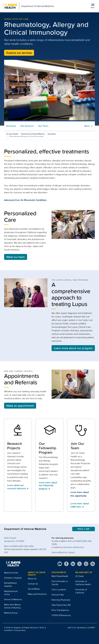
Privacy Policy (20, 630)
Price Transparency (60, 610)
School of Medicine (13, 599)
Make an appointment (20, 406)
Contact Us (33, 584)
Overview (11, 126)
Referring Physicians (61, 600)
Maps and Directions (37, 594)
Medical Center (11, 573)
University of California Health (83, 583)
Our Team (43, 126)
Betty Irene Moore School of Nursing (12, 606)
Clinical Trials (58, 595)
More (87, 126)
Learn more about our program (73, 348)
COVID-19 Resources (61, 615)
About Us (32, 579)
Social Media (34, 589)
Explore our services (19, 53)
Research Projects (15, 446)
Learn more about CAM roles (80, 505)
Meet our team (16, 257)
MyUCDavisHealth (60, 576)
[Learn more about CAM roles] (81, 431)
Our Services (27, 126)
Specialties (52, 134)
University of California (81, 591)
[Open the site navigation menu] (93, 6)
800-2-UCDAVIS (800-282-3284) (19, 546)
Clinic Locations (59, 590)
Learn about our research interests (18, 487)
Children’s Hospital (13, 578)
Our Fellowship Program (48, 448)
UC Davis (79, 576)
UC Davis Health (12, 134)
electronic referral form (73, 547)
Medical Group (11, 613)
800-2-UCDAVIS (75, 541)
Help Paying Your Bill (61, 605)
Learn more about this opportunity (80, 494)
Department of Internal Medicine (33, 134)
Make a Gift (84, 529)
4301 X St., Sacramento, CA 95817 (81, 628)
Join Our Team (77, 446)
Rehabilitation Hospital (11, 585)
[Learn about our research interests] (18, 431)
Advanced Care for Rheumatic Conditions (25, 200)
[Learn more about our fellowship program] (49, 431)
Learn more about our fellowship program (48, 486)
